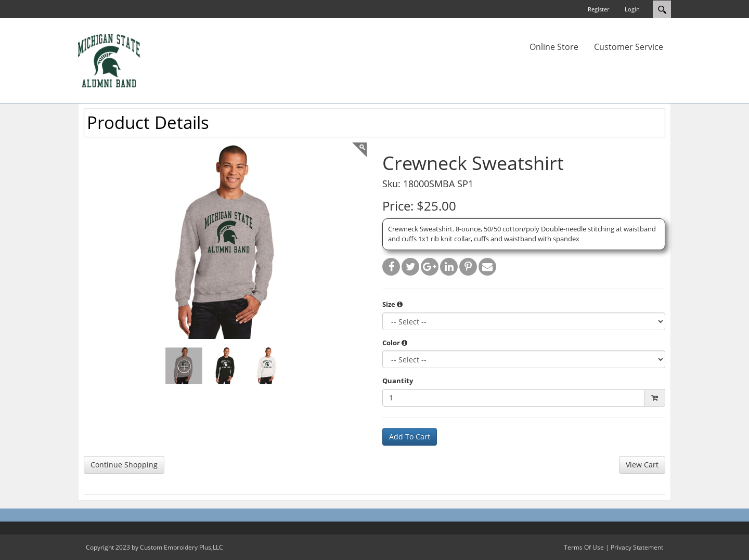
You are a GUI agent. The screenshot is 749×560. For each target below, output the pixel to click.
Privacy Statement (637, 547)
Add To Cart (410, 437)
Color (395, 343)
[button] (400, 304)
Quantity (398, 381)
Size (392, 304)
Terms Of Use (584, 547)
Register (598, 9)
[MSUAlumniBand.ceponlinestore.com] (109, 60)
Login (632, 9)
